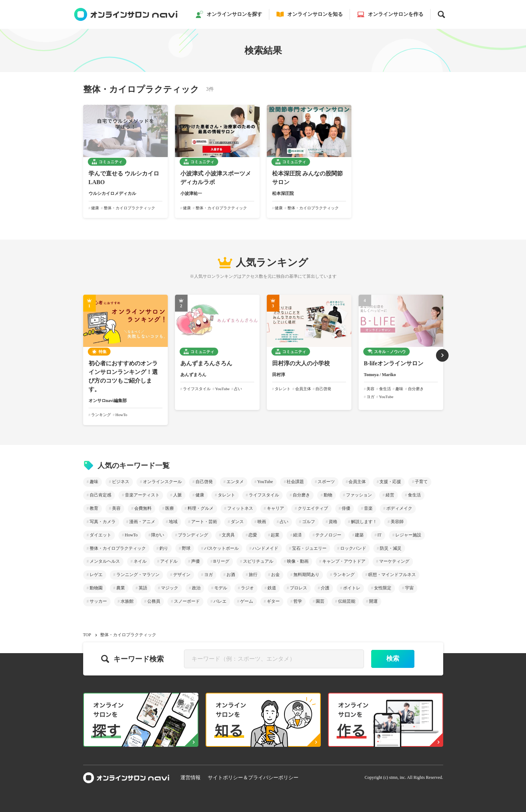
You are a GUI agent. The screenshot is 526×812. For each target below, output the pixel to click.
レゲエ (96, 575)
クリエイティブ (313, 508)
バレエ (220, 601)
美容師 (397, 522)
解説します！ (364, 522)
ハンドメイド (265, 548)
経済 (297, 535)
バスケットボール (221, 548)
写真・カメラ (103, 522)
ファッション (359, 495)
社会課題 (295, 482)
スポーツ (326, 482)
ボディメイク (399, 508)
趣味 (94, 482)
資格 (333, 522)
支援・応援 (390, 482)
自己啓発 (204, 482)
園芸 (320, 601)
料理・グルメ (201, 508)
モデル (221, 588)
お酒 (231, 575)
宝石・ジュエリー (309, 548)
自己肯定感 (100, 495)
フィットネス (240, 508)
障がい (158, 535)
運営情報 (190, 778)
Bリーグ (221, 561)
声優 (195, 561)
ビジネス (121, 482)
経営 (390, 495)
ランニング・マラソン (138, 575)
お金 (275, 575)
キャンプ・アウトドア (344, 561)
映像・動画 (298, 561)
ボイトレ (352, 588)
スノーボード (187, 601)
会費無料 (143, 508)
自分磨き (301, 495)
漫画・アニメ (142, 522)
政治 (196, 588)
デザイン (182, 575)
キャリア (275, 508)
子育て (421, 482)
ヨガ (208, 575)
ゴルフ (309, 522)
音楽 (368, 508)
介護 (325, 588)
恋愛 (253, 535)
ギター (273, 601)
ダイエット (100, 535)
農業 (121, 588)
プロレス (298, 588)
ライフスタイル (264, 495)
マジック (170, 588)
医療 (170, 508)
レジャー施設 (408, 535)
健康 (200, 495)
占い (284, 522)
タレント (226, 495)
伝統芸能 (347, 601)
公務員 (154, 601)
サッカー (98, 601)
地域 (173, 522)
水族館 (127, 601)
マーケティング (394, 561)
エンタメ (235, 482)
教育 (94, 508)
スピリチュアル (258, 561)
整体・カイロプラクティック (118, 548)
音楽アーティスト (142, 495)
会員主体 (357, 482)
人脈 (177, 495)
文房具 (228, 535)
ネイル (140, 561)
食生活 (414, 495)
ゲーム (247, 601)
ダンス (237, 522)
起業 (275, 535)
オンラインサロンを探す (229, 14)
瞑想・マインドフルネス (392, 575)
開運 (373, 601)
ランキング (344, 575)
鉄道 (272, 588)
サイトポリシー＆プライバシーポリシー (253, 778)
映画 (262, 522)
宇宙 (409, 588)
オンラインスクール (162, 482)
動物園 (96, 588)
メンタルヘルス (105, 561)
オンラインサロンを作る (390, 14)
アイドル (169, 561)
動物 (328, 495)
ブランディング (193, 535)
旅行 (253, 575)
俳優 (346, 508)
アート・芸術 (204, 522)
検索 (393, 659)
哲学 (298, 601)
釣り (164, 548)
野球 (186, 548)
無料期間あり (306, 575)
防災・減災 (391, 548)
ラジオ (247, 588)
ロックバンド (353, 548)
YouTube (265, 482)
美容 (116, 508)
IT (379, 535)
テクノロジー (328, 535)
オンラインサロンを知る (310, 14)
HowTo (131, 535)
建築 (359, 535)
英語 (143, 588)
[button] (442, 355)
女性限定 (383, 588)
